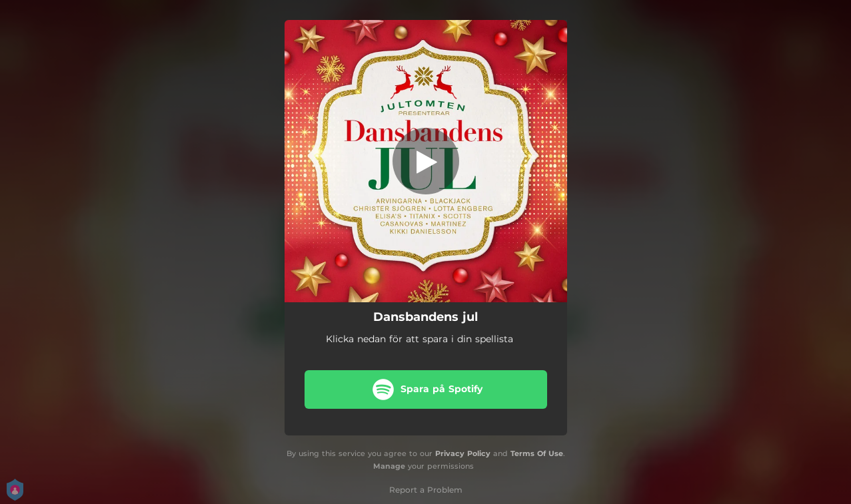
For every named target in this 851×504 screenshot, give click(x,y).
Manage (389, 466)
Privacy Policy (463, 453)
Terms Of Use (537, 453)
